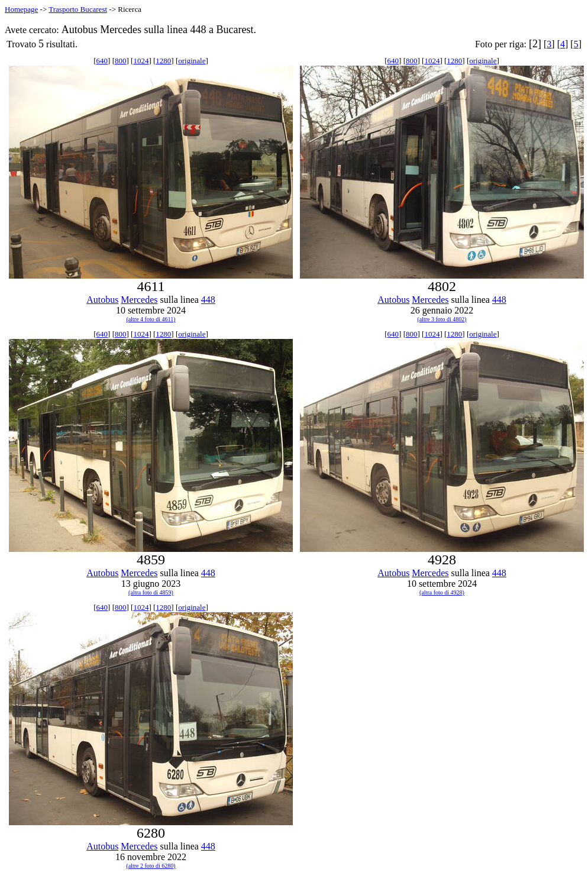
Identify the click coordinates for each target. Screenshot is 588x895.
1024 (141, 61)
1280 (163, 61)
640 (102, 61)
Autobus (102, 300)
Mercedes (139, 300)
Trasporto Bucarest (78, 9)
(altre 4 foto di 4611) (151, 319)
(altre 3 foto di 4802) (442, 319)
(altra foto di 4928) (442, 592)
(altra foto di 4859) (151, 592)
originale (192, 61)
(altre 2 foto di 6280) (151, 866)
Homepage (21, 9)
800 (121, 61)
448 (208, 300)
